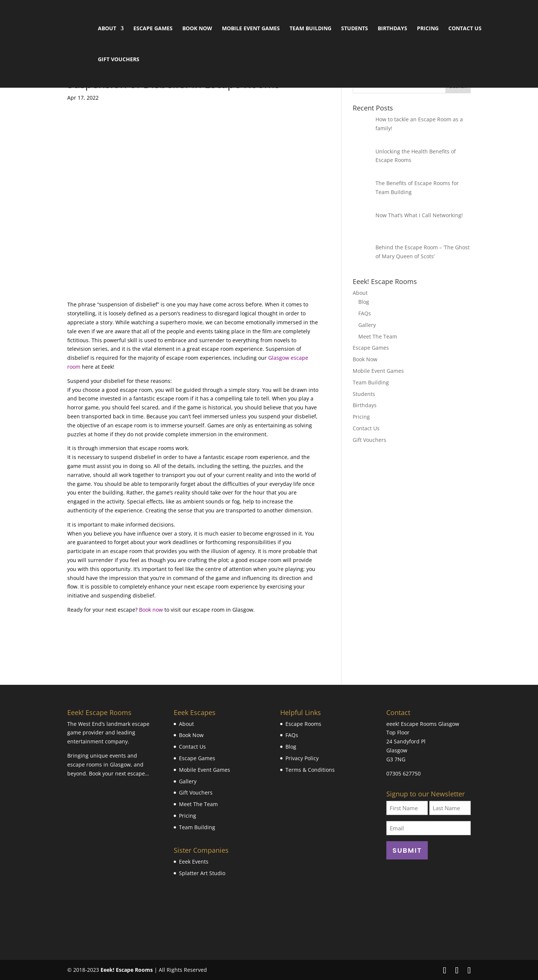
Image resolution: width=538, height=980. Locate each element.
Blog (364, 302)
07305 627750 (403, 773)
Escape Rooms (303, 724)
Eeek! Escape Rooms (127, 970)
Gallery (367, 325)
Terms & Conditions (310, 770)
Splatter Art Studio (202, 873)
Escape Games (153, 29)
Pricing (428, 29)
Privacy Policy (302, 758)
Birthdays (392, 29)
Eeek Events (194, 862)
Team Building (310, 29)
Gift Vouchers (119, 60)
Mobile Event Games (251, 29)
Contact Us (465, 29)
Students (355, 29)
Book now (151, 610)
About (107, 29)
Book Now (197, 29)
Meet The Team (378, 336)
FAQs (365, 313)
